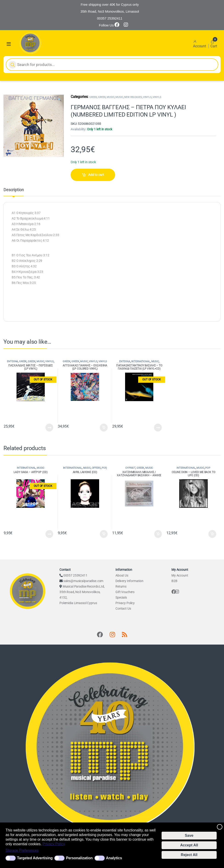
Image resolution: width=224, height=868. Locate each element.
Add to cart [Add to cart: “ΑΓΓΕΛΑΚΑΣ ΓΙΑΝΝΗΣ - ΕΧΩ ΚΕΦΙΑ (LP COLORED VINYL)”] (104, 428)
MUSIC (111, 97)
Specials (121, 597)
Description (14, 190)
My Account (180, 575)
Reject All (189, 855)
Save (189, 835)
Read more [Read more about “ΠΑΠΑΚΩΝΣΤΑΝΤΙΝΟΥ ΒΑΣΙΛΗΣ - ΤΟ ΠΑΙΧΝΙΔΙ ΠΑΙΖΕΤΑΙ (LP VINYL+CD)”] (158, 428)
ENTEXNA (12, 361)
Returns (121, 586)
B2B (174, 581)
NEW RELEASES (133, 97)
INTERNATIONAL (141, 361)
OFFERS (96, 468)
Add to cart (96, 175)
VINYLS (147, 97)
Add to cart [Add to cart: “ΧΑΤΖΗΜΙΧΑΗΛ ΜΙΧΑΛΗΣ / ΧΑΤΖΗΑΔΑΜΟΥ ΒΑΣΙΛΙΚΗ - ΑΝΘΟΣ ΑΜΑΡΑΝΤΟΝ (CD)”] (158, 534)
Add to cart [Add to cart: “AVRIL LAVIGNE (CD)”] (104, 534)
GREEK (93, 97)
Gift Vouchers (125, 592)
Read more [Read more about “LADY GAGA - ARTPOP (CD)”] (49, 534)
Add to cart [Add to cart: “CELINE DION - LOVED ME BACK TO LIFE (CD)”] (212, 534)
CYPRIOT (130, 468)
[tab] (14, 192)
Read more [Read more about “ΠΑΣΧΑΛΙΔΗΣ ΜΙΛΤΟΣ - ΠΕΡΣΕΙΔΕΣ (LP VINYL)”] (49, 428)
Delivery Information (129, 581)
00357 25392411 (75, 575)
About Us (122, 575)
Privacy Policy (54, 844)
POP (104, 468)
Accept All (189, 845)
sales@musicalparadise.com (83, 581)
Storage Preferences (22, 850)
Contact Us (123, 608)
